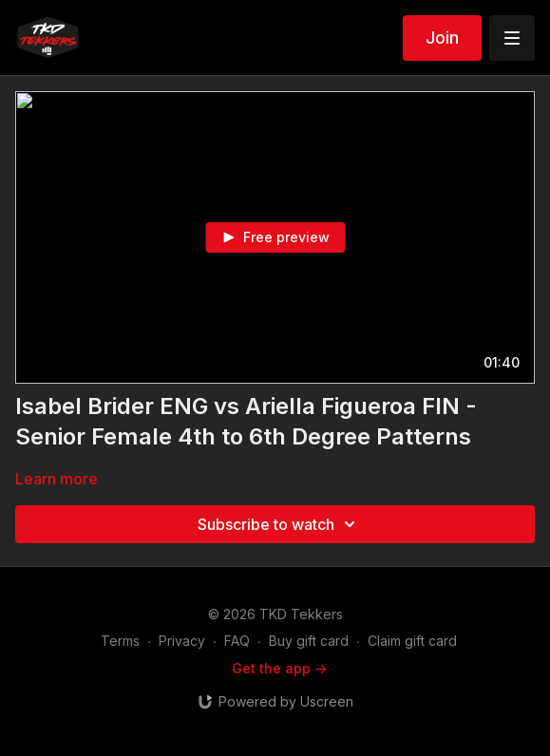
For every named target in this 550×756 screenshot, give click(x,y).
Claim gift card (412, 641)
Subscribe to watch (279, 524)
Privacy (182, 641)
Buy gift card (309, 641)
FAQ (237, 641)
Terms (120, 641)
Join (442, 38)
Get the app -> (279, 668)
